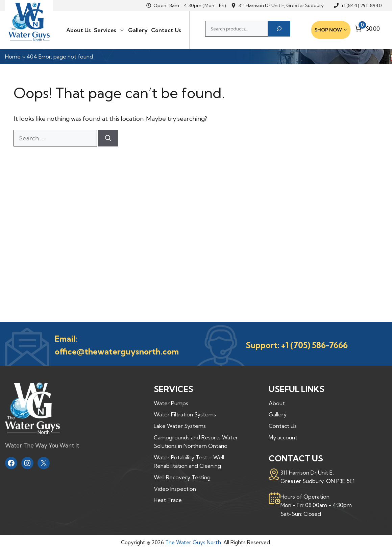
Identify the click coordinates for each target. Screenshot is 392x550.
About (277, 403)
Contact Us (166, 30)
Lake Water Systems (180, 426)
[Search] (279, 29)
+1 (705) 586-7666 (314, 345)
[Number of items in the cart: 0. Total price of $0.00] (367, 29)
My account (283, 437)
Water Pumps (171, 403)
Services (109, 30)
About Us (78, 30)
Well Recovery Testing (182, 477)
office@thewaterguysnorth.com (117, 351)
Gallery (138, 30)
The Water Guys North (193, 542)
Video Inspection (175, 489)
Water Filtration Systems (185, 414)
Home (13, 56)
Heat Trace (168, 500)
